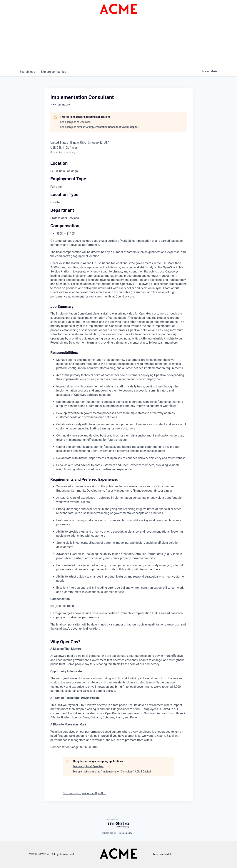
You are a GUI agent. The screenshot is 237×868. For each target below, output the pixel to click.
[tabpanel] (118, 505)
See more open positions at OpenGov (84, 793)
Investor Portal (162, 854)
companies (53, 72)
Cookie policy (125, 833)
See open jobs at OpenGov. (75, 122)
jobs (27, 72)
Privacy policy (109, 833)
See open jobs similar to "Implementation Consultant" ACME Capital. (99, 127)
